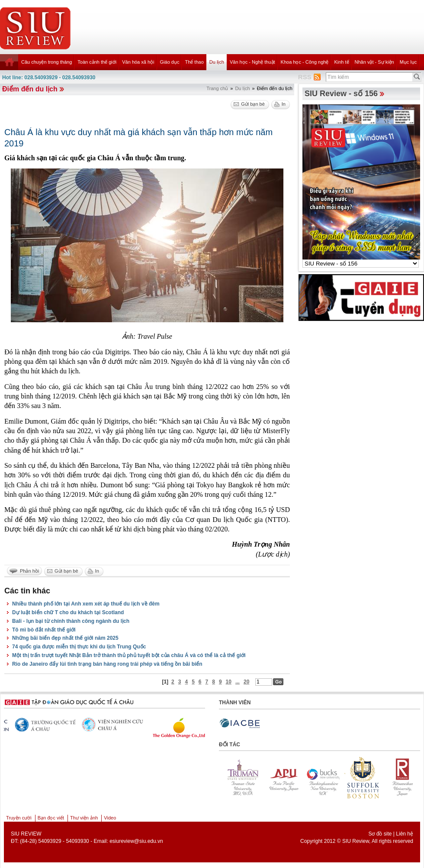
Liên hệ (405, 834)
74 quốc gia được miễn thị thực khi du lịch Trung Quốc (79, 647)
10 (229, 682)
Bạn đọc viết (51, 818)
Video (110, 818)
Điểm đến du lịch (30, 89)
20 (246, 682)
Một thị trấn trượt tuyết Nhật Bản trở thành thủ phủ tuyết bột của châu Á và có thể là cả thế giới (129, 655)
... (238, 682)
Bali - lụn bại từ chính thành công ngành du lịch (71, 621)
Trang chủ (217, 88)
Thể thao (194, 62)
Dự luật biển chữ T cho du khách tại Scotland (68, 612)
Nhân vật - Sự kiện (374, 62)
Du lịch (217, 62)
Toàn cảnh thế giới (97, 62)
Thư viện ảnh (84, 818)
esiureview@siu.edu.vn (136, 841)
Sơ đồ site (380, 834)
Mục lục (408, 62)
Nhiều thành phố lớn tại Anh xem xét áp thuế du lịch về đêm (86, 604)
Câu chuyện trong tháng (47, 62)
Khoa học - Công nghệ (305, 62)
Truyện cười (19, 818)
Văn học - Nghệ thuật (252, 62)
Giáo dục (170, 62)
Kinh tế (341, 62)
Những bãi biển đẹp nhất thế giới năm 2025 (65, 638)
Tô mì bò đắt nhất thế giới (44, 630)
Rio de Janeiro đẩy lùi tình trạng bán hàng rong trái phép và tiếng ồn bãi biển (107, 664)
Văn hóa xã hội (138, 62)
